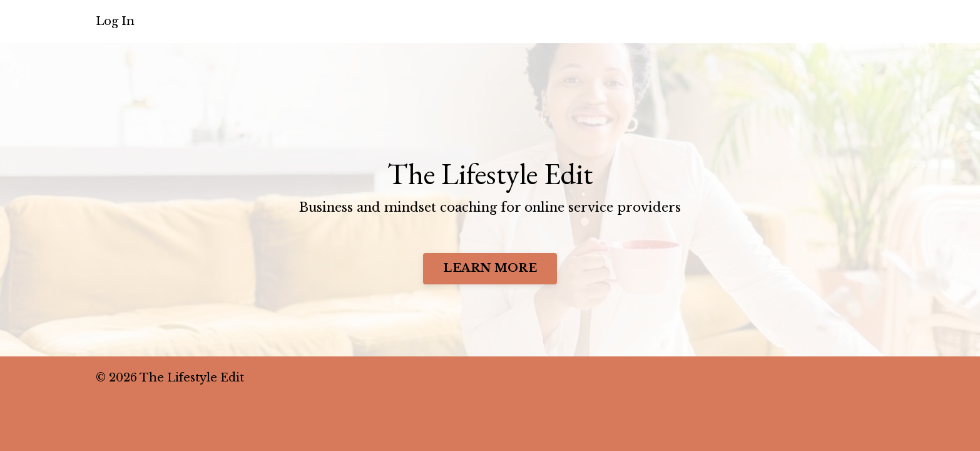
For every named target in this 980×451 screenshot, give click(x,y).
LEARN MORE (490, 266)
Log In (115, 21)
